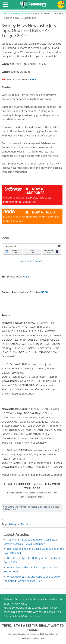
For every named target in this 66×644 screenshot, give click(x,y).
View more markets (32, 261)
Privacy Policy (19, 604)
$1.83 (26, 277)
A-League (14, 524)
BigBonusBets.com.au (16, 599)
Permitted (27, 524)
